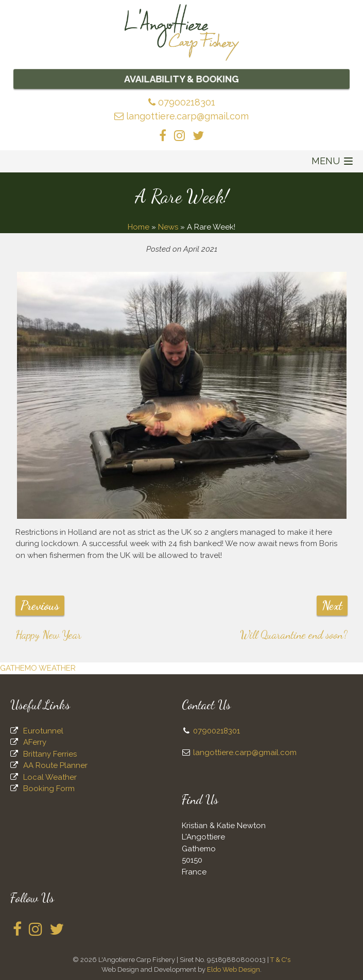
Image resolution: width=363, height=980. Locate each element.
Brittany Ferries (50, 754)
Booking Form (49, 789)
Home (139, 227)
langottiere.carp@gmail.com (181, 116)
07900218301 (182, 102)
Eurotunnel (43, 731)
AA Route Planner (55, 765)
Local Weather (50, 777)
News (168, 227)
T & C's (280, 960)
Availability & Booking (182, 79)
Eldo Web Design (234, 969)
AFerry (35, 742)
